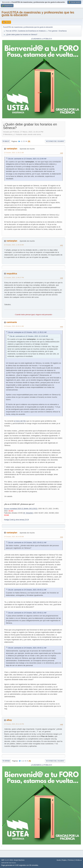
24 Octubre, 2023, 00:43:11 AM (14, 326)
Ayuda (59, 860)
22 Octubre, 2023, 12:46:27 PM (14, 278)
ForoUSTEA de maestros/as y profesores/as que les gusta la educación (38, 14)
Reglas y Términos (68, 860)
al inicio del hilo (20, 421)
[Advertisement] (73, 161)
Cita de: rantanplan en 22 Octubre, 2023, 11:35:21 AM (27, 332)
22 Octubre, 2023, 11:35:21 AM (14, 153)
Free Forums (12, 863)
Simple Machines (19, 860)
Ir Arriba (6, 761)
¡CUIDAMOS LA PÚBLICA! (42, 39)
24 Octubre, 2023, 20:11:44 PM (14, 724)
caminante (12, 322)
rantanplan (12, 149)
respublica (12, 274)
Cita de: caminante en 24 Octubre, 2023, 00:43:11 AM (27, 543)
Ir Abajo (6, 141)
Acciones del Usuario (55, 141)
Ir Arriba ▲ (78, 860)
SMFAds (4, 863)
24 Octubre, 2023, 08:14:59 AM (14, 537)
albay (9, 720)
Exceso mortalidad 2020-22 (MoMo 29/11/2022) (21, 509)
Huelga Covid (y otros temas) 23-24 (16, 520)
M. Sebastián (28, 513)
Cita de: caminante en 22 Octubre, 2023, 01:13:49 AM (27, 159)
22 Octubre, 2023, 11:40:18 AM (14, 245)
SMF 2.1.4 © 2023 (7, 860)
